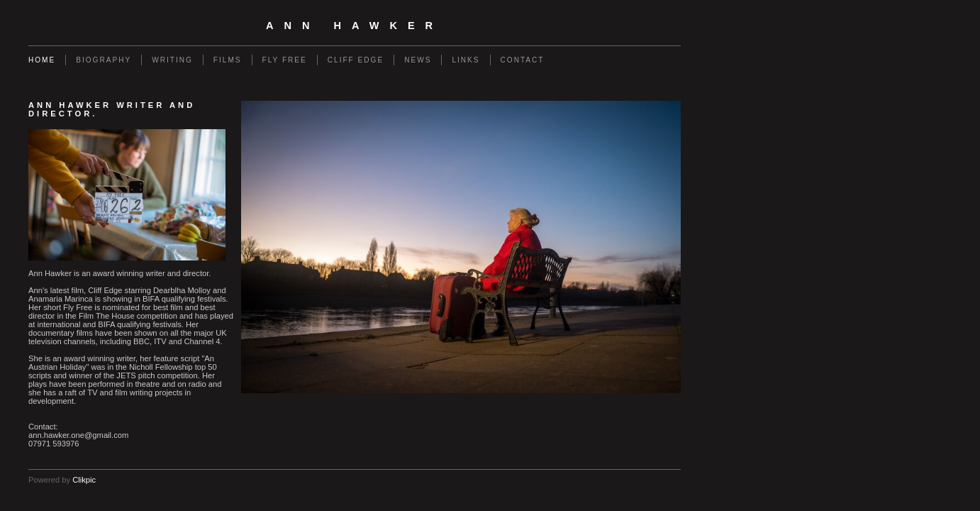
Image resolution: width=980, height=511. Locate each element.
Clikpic (84, 480)
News (418, 60)
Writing (172, 60)
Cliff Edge (356, 60)
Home (42, 60)
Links (466, 60)
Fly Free (285, 60)
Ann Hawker (355, 26)
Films (228, 60)
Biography (104, 60)
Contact (523, 60)
